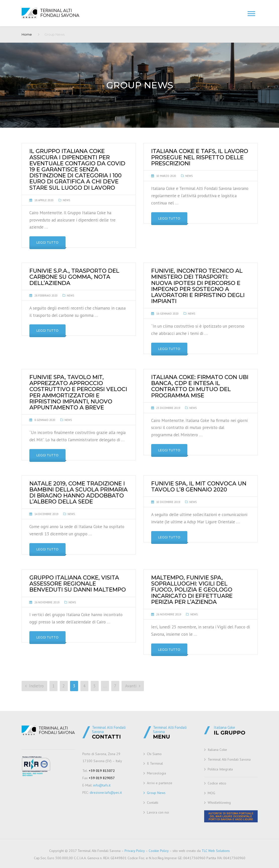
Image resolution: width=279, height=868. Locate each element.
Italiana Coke (217, 750)
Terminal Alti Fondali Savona (229, 759)
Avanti (133, 686)
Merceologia (156, 773)
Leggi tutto (47, 242)
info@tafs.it (102, 785)
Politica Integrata (220, 769)
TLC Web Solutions (216, 851)
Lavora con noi (158, 812)
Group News (156, 793)
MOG (211, 793)
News (66, 200)
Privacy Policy (135, 851)
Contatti (153, 803)
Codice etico (217, 783)
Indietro (34, 686)
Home (27, 34)
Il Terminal (155, 763)
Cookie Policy (159, 851)
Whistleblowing (219, 803)
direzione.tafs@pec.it (106, 792)
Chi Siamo (154, 754)
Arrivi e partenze (160, 783)
